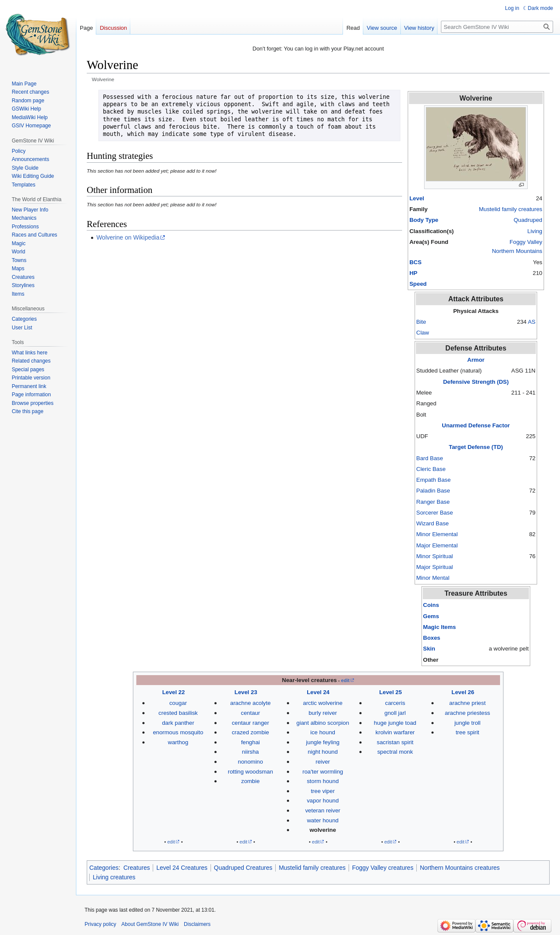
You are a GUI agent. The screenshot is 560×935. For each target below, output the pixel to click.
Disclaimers (197, 924)
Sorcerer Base (435, 513)
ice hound (323, 732)
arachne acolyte (250, 703)
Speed (418, 284)
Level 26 (463, 692)
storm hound (323, 781)
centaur (250, 713)
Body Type (424, 220)
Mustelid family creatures (511, 209)
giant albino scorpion (323, 723)
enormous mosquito (178, 732)
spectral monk (395, 752)
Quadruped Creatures (243, 868)
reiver (322, 762)
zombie (250, 781)
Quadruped (528, 220)
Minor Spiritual (435, 556)
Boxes (432, 638)
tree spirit (467, 732)
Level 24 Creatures (182, 868)
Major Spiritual (435, 567)
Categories (104, 868)
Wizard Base (433, 523)
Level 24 (318, 692)
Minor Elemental (437, 534)
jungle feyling (323, 742)
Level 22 (174, 692)
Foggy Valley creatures (383, 868)
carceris (395, 703)
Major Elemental (437, 545)
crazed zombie (250, 732)
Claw (423, 333)
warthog (178, 742)
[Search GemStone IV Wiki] (497, 27)
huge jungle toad (395, 723)
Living (535, 231)
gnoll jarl (395, 713)
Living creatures (114, 877)
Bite (421, 322)
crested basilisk (178, 713)
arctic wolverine (323, 703)
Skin (429, 649)
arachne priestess (467, 713)
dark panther (178, 723)
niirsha (250, 752)
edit (346, 680)
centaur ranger (250, 723)
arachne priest (467, 703)
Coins (431, 605)
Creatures (137, 868)
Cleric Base (431, 469)
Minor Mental (433, 578)
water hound (323, 820)
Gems (431, 616)
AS (532, 322)
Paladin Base (433, 491)
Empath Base (434, 480)
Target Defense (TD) (476, 447)
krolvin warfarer (395, 732)
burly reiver (323, 713)
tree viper (322, 791)
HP (413, 273)
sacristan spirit (395, 742)
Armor (476, 360)
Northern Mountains (517, 251)
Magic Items (440, 627)
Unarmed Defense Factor (476, 425)
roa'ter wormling (323, 772)
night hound (323, 752)
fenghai (251, 742)
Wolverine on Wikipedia (128, 237)
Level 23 (246, 692)
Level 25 (391, 692)
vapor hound (323, 801)
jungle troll (467, 723)
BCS (415, 262)
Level (417, 198)
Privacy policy (100, 924)
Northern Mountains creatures (460, 868)
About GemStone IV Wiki (150, 924)
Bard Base (430, 458)
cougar (178, 703)
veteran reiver (322, 810)
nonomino (250, 762)
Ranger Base (433, 502)
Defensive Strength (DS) (476, 382)
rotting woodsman (250, 772)
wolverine (322, 830)
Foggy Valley (526, 242)
